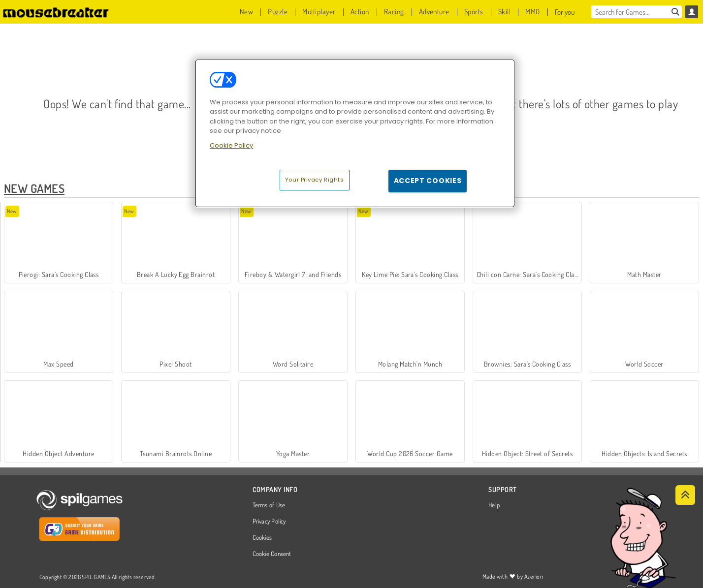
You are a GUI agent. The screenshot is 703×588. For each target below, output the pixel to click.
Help (494, 505)
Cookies (262, 538)
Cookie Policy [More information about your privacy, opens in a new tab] (231, 145)
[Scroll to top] (685, 495)
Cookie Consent (272, 554)
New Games (34, 188)
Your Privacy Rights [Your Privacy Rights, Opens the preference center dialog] (315, 180)
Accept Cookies (428, 181)
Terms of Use (269, 505)
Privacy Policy (269, 522)
